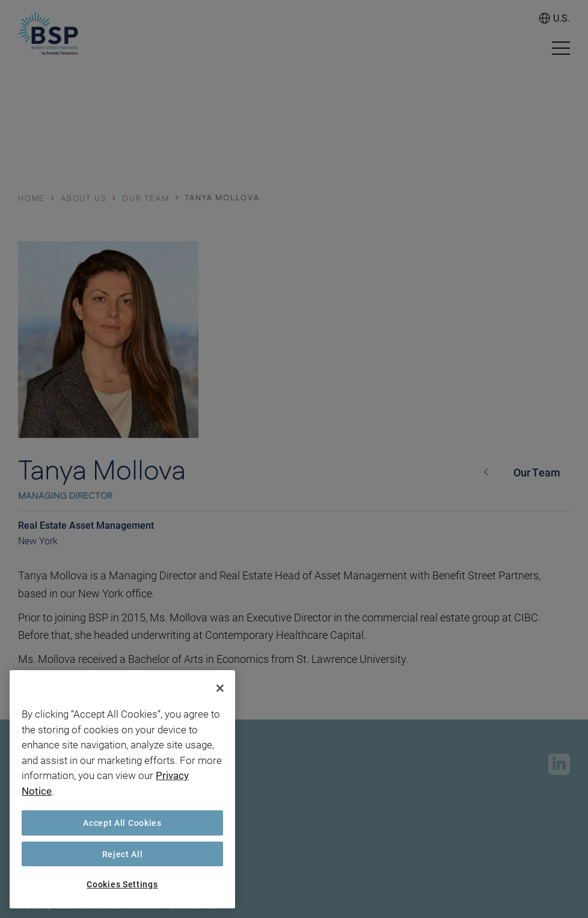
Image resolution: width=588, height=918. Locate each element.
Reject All (123, 854)
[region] (122, 789)
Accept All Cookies (122, 823)
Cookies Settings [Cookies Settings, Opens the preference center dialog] (122, 884)
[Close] (220, 688)
